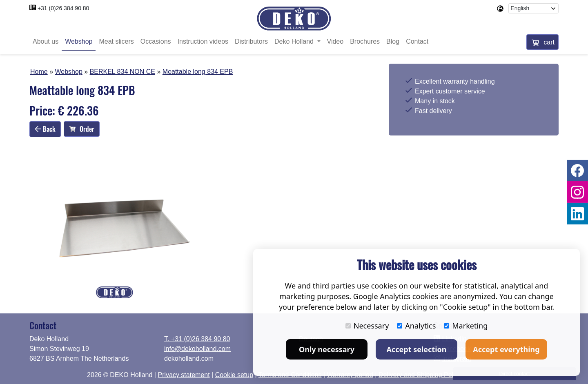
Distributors (251, 42)
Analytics (416, 326)
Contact (417, 42)
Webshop (79, 42)
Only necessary (327, 349)
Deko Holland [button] (295, 42)
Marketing (466, 326)
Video (335, 42)
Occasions (156, 42)
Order (82, 129)
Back (45, 129)
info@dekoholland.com (197, 349)
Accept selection (417, 349)
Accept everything (506, 349)
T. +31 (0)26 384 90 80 (197, 339)
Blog (393, 42)
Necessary (367, 326)
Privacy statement (184, 375)
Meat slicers (116, 42)
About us (46, 42)
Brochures (365, 42)
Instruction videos (203, 42)
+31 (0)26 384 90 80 (63, 8)
